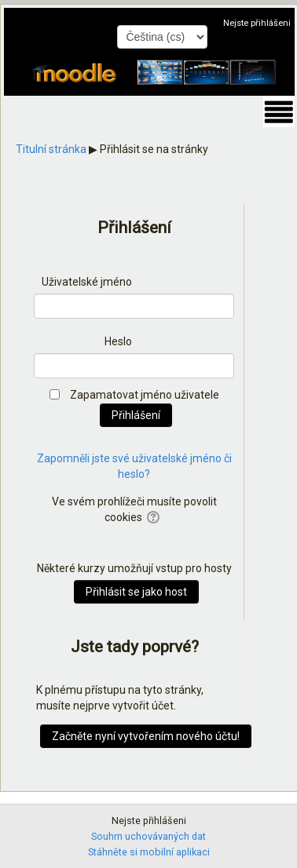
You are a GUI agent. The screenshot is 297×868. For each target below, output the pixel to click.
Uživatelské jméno (87, 282)
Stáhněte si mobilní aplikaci (149, 852)
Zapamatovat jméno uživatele (145, 395)
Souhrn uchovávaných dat (148, 836)
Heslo (118, 341)
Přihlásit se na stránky (154, 149)
